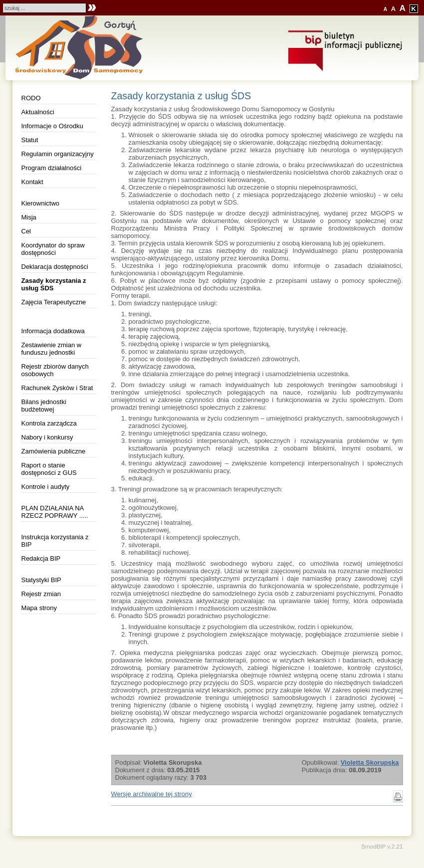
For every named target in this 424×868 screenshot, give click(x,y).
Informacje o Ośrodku (52, 126)
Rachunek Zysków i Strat (57, 388)
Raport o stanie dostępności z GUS (49, 469)
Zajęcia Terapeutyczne (54, 302)
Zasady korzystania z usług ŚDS (54, 284)
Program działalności (52, 168)
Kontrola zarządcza (49, 423)
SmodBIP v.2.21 (382, 846)
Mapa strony (39, 608)
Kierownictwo (41, 203)
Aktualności (38, 112)
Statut (30, 140)
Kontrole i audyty (46, 487)
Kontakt (32, 182)
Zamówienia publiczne (54, 451)
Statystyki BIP (41, 580)
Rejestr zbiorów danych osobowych (55, 370)
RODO (31, 98)
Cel (26, 231)
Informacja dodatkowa (53, 331)
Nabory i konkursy (47, 437)
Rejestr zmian (41, 594)
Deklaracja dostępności (55, 267)
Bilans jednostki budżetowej (44, 406)
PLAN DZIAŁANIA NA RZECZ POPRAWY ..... (55, 512)
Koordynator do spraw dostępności (53, 249)
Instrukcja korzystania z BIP (55, 541)
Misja (29, 217)
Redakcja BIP (41, 558)
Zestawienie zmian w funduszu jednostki (52, 349)
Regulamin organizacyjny (58, 154)
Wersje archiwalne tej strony (152, 794)
